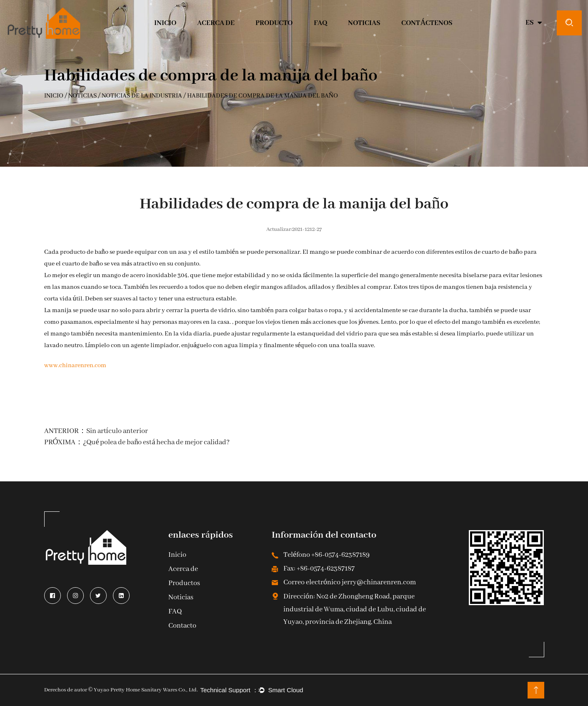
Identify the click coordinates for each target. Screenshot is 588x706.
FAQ (175, 612)
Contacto (182, 626)
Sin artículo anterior (117, 431)
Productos (184, 584)
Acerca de (216, 23)
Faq (320, 23)
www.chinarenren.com (75, 366)
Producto (274, 23)
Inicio (177, 555)
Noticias (364, 23)
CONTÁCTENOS (427, 23)
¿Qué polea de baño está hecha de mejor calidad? (157, 442)
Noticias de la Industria (142, 96)
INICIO (165, 23)
